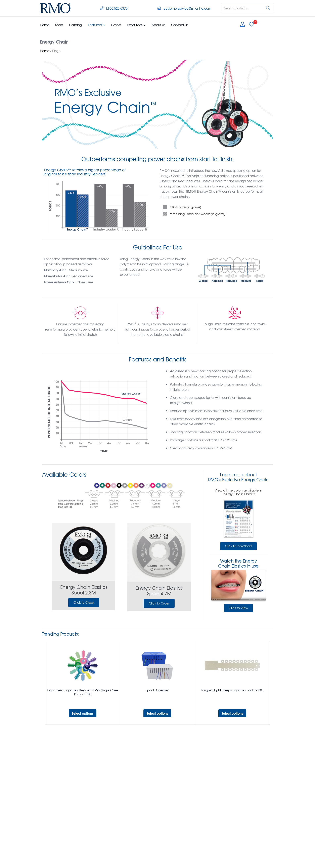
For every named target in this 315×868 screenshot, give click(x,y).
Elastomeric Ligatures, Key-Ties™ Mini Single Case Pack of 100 (82, 692)
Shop (59, 25)
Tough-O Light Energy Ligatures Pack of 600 (232, 690)
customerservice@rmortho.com (187, 8)
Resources (136, 25)
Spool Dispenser (157, 690)
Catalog (76, 25)
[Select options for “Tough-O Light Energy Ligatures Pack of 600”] (232, 713)
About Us (158, 25)
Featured (97, 25)
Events (116, 25)
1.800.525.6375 (117, 8)
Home (45, 25)
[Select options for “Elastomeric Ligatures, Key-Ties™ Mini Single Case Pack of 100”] (83, 713)
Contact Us (180, 25)
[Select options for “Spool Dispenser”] (157, 713)
